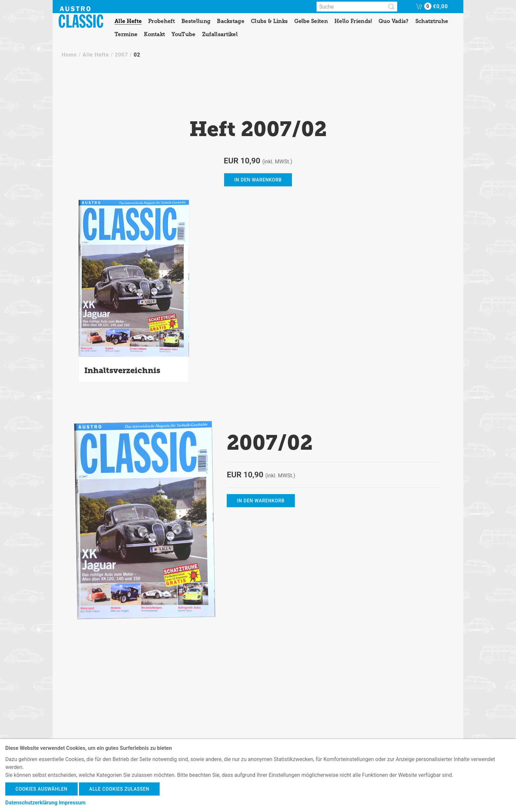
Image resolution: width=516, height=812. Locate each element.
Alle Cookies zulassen (119, 789)
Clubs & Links (269, 21)
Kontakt (154, 34)
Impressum (72, 803)
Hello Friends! (353, 21)
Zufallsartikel (220, 34)
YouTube (183, 34)
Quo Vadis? (393, 21)
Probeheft (161, 21)
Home (69, 55)
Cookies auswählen (41, 789)
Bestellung (196, 21)
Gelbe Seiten (311, 21)
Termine (126, 34)
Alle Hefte (128, 21)
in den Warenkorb (258, 180)
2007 (121, 55)
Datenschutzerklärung (31, 803)
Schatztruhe (432, 21)
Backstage (231, 21)
